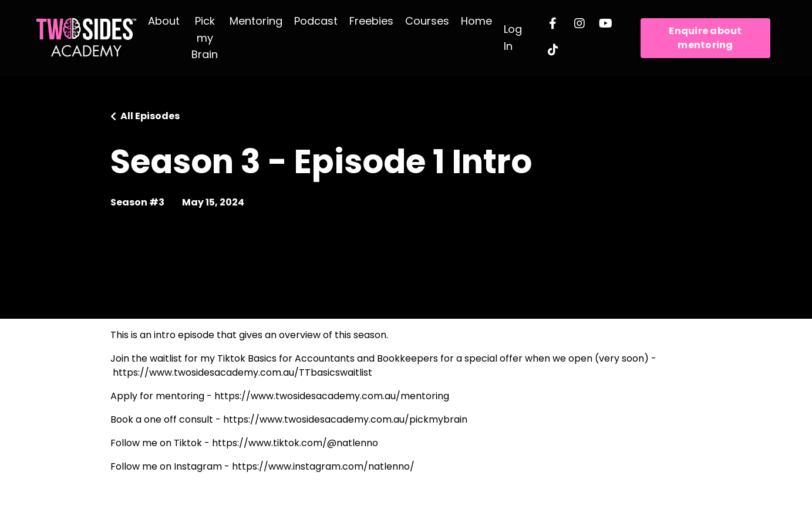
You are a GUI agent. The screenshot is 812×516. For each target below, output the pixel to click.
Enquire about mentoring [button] (705, 38)
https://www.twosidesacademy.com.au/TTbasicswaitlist (242, 372)
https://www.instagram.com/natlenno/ (323, 466)
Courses (427, 21)
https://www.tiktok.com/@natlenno (295, 443)
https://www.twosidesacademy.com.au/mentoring (332, 396)
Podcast (316, 21)
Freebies (371, 21)
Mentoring (256, 21)
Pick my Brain (205, 38)
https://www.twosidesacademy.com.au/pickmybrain (345, 419)
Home (476, 21)
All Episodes (150, 116)
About (164, 21)
